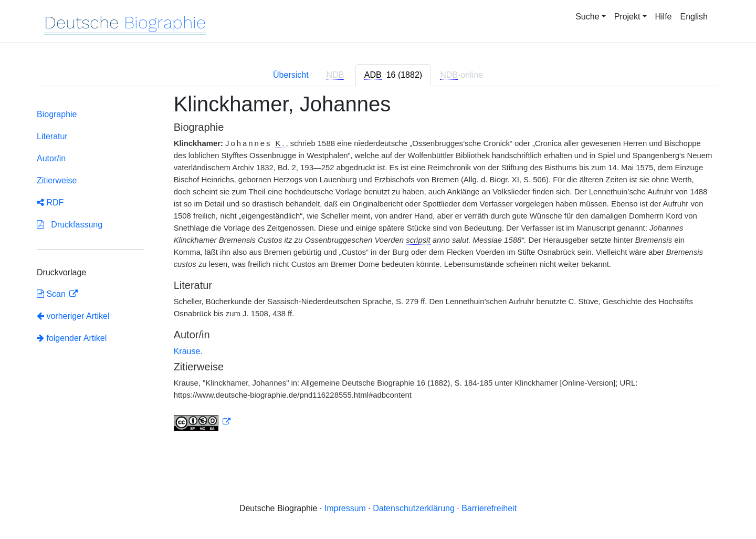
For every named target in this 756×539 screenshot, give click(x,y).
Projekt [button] (627, 17)
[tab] (393, 75)
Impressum (345, 508)
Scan (52, 294)
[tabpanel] (378, 268)
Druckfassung (70, 225)
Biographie (57, 114)
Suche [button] (587, 17)
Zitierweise (57, 180)
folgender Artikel (72, 338)
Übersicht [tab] (291, 75)
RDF (50, 203)
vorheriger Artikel (73, 316)
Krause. (188, 351)
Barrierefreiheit (489, 508)
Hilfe (664, 17)
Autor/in (51, 158)
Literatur (52, 136)
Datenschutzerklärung (414, 508)
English (694, 17)
